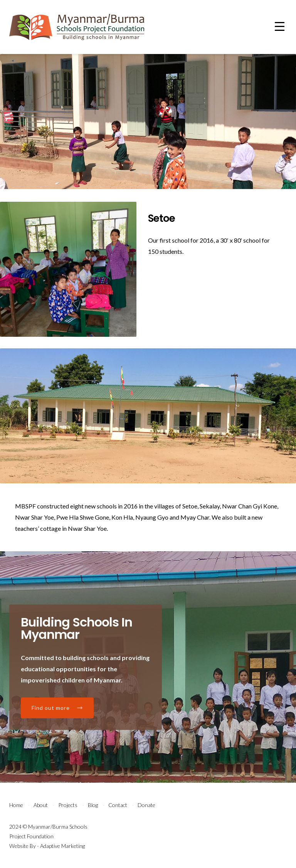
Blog (93, 805)
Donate (146, 805)
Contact (118, 805)
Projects (68, 805)
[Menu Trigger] (280, 26)
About (41, 805)
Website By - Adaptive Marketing (47, 846)
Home (16, 805)
